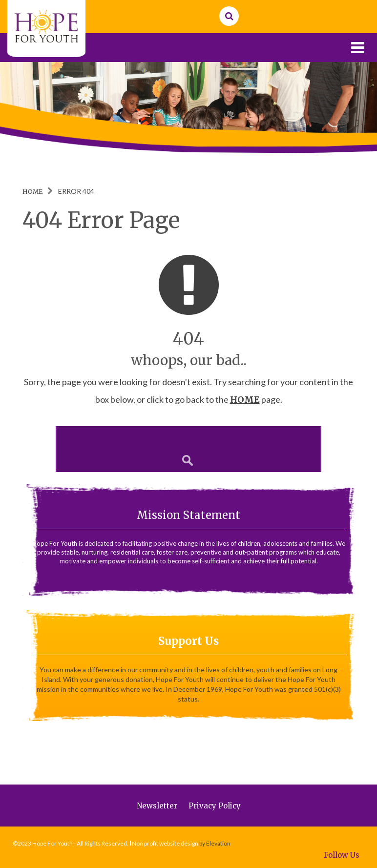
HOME (245, 400)
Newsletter (157, 806)
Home (32, 192)
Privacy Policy (215, 806)
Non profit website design (165, 843)
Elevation (218, 843)
